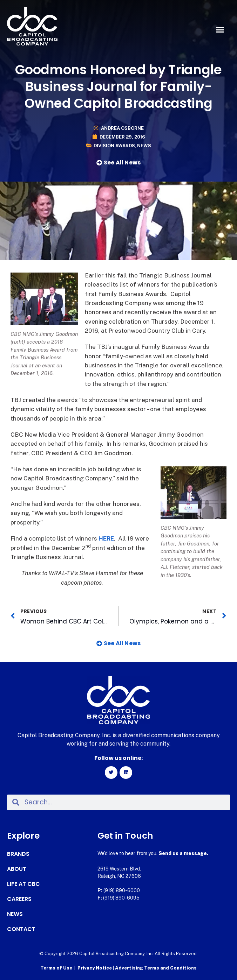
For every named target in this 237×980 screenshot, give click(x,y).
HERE (106, 538)
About (17, 869)
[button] (220, 30)
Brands (18, 854)
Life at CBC (23, 884)
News (144, 146)
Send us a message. (183, 853)
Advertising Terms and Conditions (156, 968)
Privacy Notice (95, 968)
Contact (21, 929)
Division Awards (114, 146)
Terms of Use (56, 968)
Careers (19, 899)
